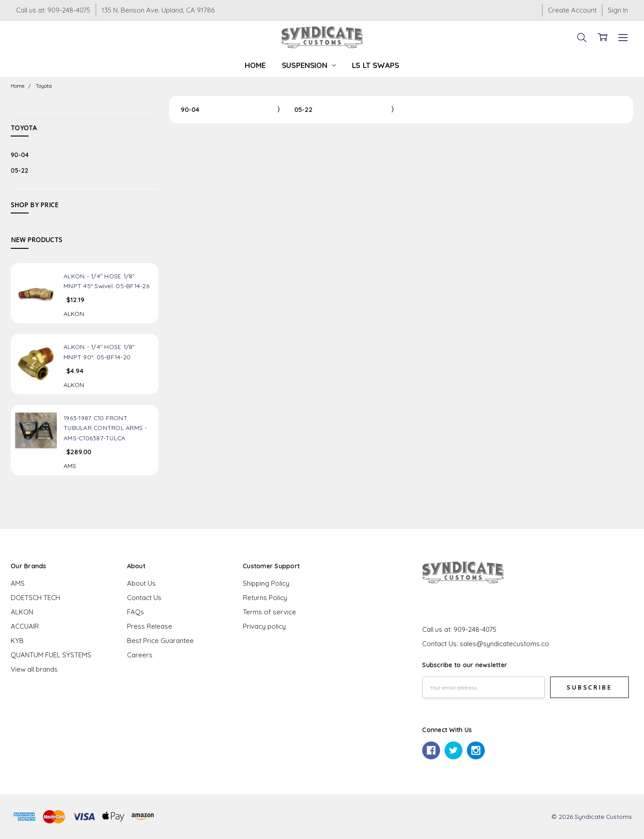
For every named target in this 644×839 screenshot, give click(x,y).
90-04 (20, 155)
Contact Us (144, 598)
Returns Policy (265, 598)
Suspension (309, 65)
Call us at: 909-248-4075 (53, 10)
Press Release (150, 626)
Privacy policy (264, 626)
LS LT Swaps (376, 65)
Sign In (618, 10)
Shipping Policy (266, 583)
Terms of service (269, 612)
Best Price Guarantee (160, 641)
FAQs (136, 612)
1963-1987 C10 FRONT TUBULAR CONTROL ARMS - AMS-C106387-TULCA (105, 428)
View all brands (34, 669)
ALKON (22, 612)
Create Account (572, 10)
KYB (17, 641)
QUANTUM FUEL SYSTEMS (51, 655)
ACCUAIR (25, 626)
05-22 (19, 170)
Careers (140, 655)
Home (255, 65)
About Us (141, 583)
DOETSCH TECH (35, 598)
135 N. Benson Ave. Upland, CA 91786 (158, 10)
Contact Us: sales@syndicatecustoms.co (486, 644)
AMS (18, 583)
